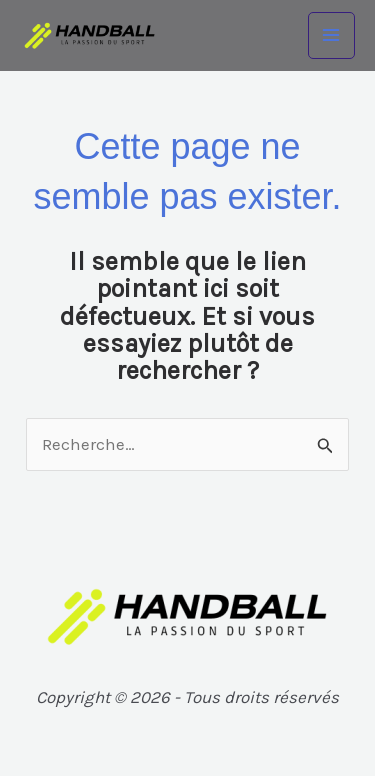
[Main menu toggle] (332, 36)
